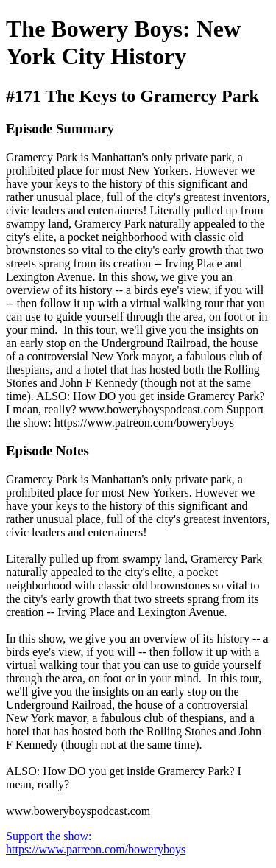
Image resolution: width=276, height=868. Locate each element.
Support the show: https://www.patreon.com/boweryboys (96, 843)
